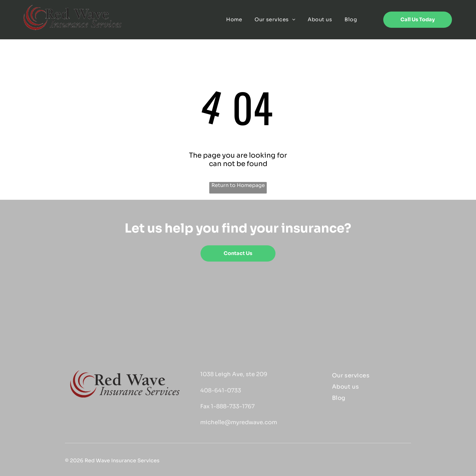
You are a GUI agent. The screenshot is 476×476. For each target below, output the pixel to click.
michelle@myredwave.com (239, 422)
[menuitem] (234, 20)
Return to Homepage (238, 185)
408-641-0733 (221, 390)
